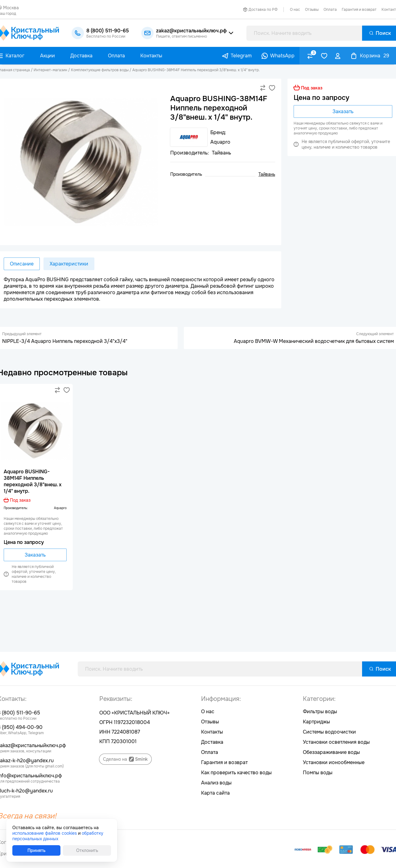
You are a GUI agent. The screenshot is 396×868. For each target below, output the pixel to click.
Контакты (212, 732)
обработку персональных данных (58, 836)
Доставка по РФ (263, 10)
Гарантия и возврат (359, 10)
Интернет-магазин (50, 70)
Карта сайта (215, 793)
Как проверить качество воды (236, 773)
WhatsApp (282, 56)
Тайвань (267, 174)
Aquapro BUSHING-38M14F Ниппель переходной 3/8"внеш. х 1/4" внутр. (196, 70)
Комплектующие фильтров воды (100, 70)
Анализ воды (216, 783)
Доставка (212, 742)
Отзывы (312, 10)
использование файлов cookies (45, 833)
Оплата (330, 10)
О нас (295, 10)
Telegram (241, 56)
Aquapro (60, 508)
